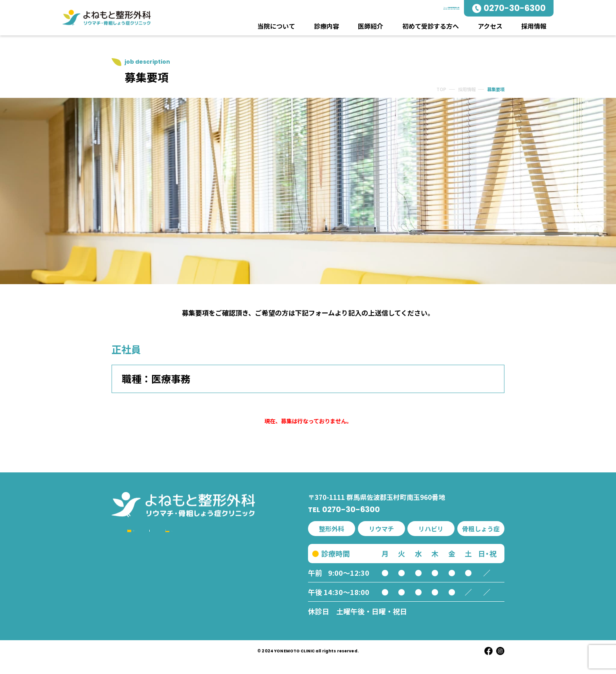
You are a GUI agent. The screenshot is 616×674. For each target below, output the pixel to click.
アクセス (489, 26)
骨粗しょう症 (152, 598)
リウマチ (146, 584)
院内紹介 (222, 570)
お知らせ (222, 598)
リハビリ (146, 612)
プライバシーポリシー (247, 625)
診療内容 (327, 26)
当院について (277, 26)
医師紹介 (370, 26)
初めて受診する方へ (430, 26)
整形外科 (146, 570)
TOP (434, 94)
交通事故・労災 (156, 625)
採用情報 (533, 26)
